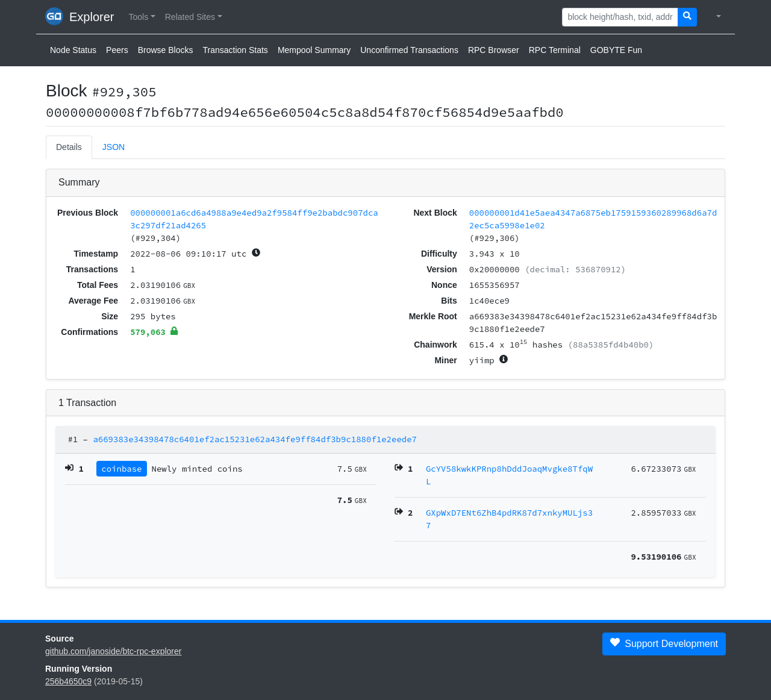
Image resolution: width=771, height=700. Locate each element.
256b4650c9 (68, 681)
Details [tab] (69, 147)
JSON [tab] (114, 147)
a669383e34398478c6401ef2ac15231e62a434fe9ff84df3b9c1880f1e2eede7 (255, 439)
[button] (142, 17)
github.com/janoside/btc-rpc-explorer (113, 651)
